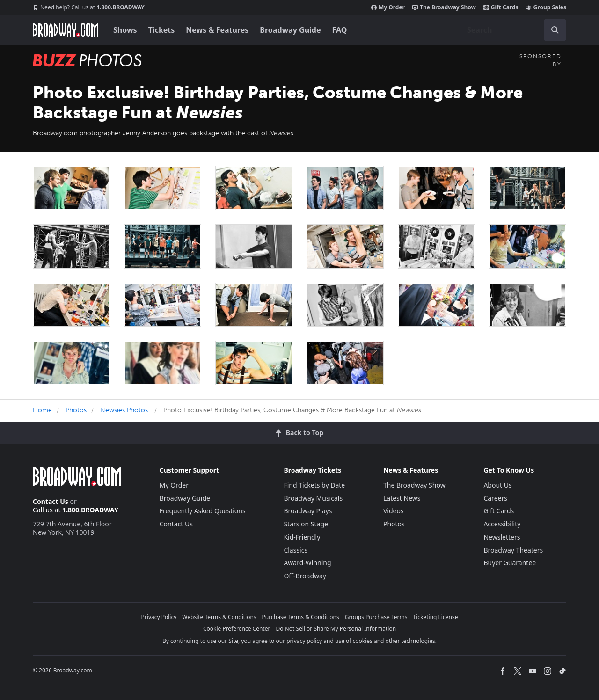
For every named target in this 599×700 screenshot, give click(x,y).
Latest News (402, 498)
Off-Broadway (305, 576)
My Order (388, 7)
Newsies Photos (124, 410)
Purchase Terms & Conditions (301, 617)
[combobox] (513, 30)
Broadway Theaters (513, 550)
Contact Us (51, 501)
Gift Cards (501, 7)
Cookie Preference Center (237, 629)
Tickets (162, 30)
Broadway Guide (290, 30)
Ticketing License (436, 617)
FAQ (340, 30)
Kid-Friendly (302, 537)
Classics (296, 550)
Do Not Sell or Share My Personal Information (336, 629)
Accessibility (502, 524)
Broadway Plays (308, 511)
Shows (125, 30)
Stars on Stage (306, 524)
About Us (497, 485)
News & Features (217, 30)
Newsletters (502, 537)
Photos (76, 410)
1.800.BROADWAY (89, 7)
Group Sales (546, 7)
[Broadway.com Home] (66, 30)
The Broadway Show (444, 7)
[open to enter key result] (555, 30)
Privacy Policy (159, 617)
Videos (394, 511)
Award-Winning (307, 563)
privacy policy (304, 641)
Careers (495, 498)
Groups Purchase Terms (376, 617)
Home (42, 410)
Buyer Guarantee (510, 563)
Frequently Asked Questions (203, 511)
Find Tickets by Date (314, 485)
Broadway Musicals (313, 498)
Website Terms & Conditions (219, 617)
